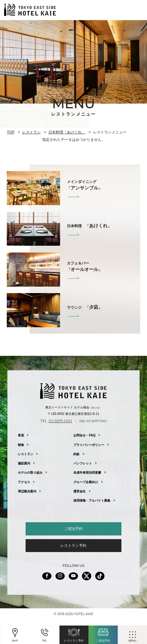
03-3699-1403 (60, 421)
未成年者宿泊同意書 (87, 473)
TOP (11, 132)
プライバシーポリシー (89, 445)
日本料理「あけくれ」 (67, 132)
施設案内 (24, 463)
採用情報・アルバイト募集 (92, 501)
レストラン (31, 132)
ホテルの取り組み (30, 473)
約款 (76, 454)
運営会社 (80, 491)
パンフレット (83, 463)
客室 (21, 435)
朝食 (21, 445)
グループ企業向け (86, 482)
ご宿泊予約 (73, 529)
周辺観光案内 (27, 491)
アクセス (24, 482)
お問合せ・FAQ (84, 435)
